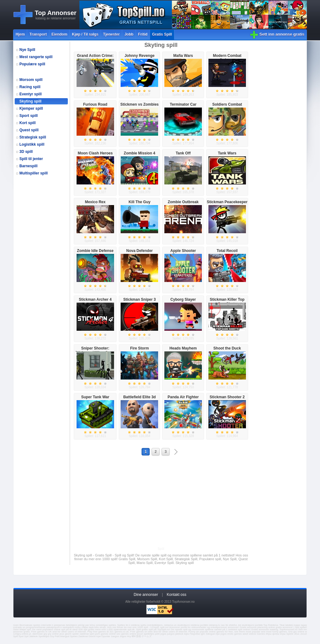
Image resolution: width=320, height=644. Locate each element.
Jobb (129, 34)
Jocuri (304, 634)
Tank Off (183, 153)
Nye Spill (27, 50)
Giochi (92, 636)
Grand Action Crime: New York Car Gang (95, 58)
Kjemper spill (31, 108)
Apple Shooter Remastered (183, 253)
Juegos (115, 636)
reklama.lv (214, 625)
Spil (26, 636)
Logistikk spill (32, 144)
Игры (269, 634)
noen (16, 625)
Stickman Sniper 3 (139, 299)
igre (203, 634)
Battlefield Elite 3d (139, 397)
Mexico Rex (95, 202)
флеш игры (279, 634)
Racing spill (30, 87)
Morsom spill (31, 80)
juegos (171, 634)
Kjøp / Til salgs (85, 34)
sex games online (126, 634)
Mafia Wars (183, 56)
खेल (133, 636)
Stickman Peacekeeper (227, 202)
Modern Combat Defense (227, 58)
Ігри (98, 636)
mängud (210, 634)
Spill (15, 636)
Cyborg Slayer (183, 299)
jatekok (179, 634)
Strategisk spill (33, 137)
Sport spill (29, 116)
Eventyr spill (30, 94)
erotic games (234, 634)
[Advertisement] (161, 501)
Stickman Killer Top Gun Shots (227, 302)
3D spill (26, 152)
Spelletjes (44, 636)
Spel (21, 636)
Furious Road (95, 104)
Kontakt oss (177, 595)
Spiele (290, 634)
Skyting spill (30, 101)
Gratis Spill (162, 34)
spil (29, 629)
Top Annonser (55, 13)
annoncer (233, 627)
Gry (52, 636)
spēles (112, 625)
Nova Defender (140, 251)
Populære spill (32, 64)
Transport (38, 34)
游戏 (138, 636)
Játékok (33, 636)
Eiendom (60, 34)
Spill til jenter (31, 159)
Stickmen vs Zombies (140, 104)
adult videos (249, 634)
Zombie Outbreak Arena (183, 204)
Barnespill (28, 166)
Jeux (297, 634)
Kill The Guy (139, 202)
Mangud (65, 636)
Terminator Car (183, 104)
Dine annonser (146, 595)
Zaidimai (83, 636)
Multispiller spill (34, 173)
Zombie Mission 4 (140, 153)
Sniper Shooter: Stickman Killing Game (95, 350)
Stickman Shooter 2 (227, 397)
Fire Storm (139, 348)
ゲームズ (147, 636)
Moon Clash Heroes (95, 153)
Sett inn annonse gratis (282, 34)
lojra (186, 634)
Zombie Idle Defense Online (95, 253)
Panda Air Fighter (183, 397)
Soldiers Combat (227, 104)
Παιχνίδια (195, 634)
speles (37, 625)
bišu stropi (100, 627)
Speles (74, 636)
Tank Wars (227, 153)
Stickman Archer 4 (95, 299)
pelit (157, 634)
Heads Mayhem (183, 348)
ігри (218, 634)
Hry (129, 636)
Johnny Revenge (139, 56)
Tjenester (111, 34)
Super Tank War (95, 397)
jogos (163, 634)
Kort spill (27, 123)
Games (261, 634)
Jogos (123, 636)
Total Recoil (227, 251)
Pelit (57, 636)
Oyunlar (106, 636)
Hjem (20, 34)
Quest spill (29, 130)
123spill (155, 627)
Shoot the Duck (227, 348)
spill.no (164, 627)
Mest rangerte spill (36, 57)
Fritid (143, 34)
